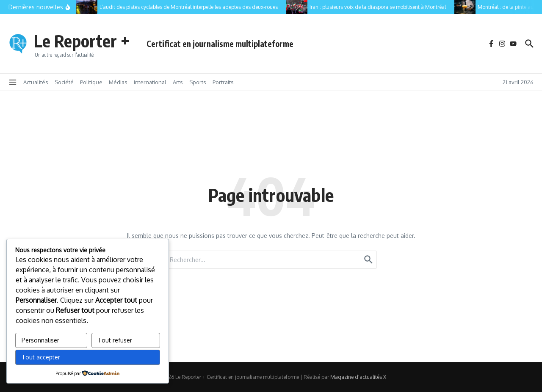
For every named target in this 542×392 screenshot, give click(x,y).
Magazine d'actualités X (358, 377)
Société (64, 82)
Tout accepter (41, 357)
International (150, 82)
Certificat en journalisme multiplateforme (220, 44)
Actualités (36, 82)
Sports (198, 82)
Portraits (223, 82)
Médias (118, 82)
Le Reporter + (82, 41)
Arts (178, 82)
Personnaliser (40, 340)
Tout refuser (115, 340)
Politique (91, 82)
